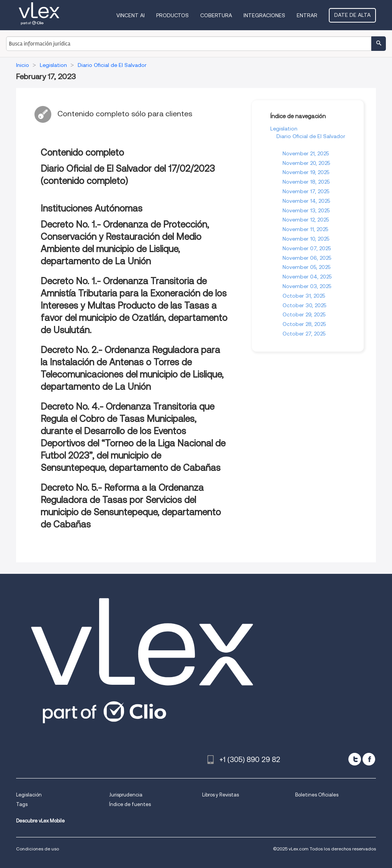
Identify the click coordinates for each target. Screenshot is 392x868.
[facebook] (369, 759)
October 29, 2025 (304, 314)
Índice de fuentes (130, 804)
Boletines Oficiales (317, 795)
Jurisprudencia (126, 795)
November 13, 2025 (306, 210)
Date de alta (352, 15)
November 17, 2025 (306, 191)
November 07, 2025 (307, 248)
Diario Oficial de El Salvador (311, 136)
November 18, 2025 (306, 182)
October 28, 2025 (304, 324)
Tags (22, 804)
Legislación (29, 795)
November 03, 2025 (307, 286)
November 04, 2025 (307, 277)
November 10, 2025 (306, 239)
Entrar (307, 15)
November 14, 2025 (306, 201)
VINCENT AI (131, 15)
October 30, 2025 (304, 305)
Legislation (284, 129)
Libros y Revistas (220, 795)
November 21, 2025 (306, 153)
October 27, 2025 (304, 334)
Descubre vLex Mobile (40, 821)
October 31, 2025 (304, 296)
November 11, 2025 (305, 229)
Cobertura (216, 15)
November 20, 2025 (306, 163)
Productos (172, 15)
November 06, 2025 (307, 258)
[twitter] (355, 759)
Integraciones (264, 15)
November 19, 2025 (306, 172)
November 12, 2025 (306, 220)
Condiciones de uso (38, 849)
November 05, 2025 (306, 267)
